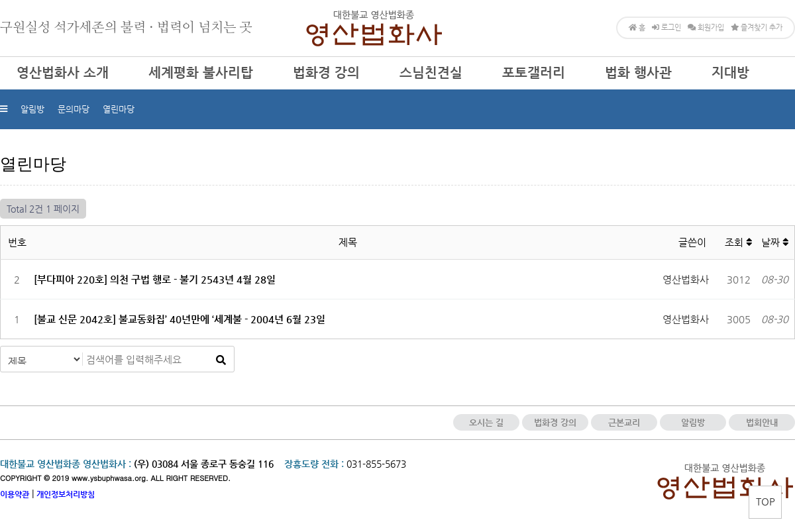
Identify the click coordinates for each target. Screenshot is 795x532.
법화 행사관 (638, 73)
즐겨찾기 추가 (757, 27)
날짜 (775, 242)
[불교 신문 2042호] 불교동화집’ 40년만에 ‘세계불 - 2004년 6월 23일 (180, 319)
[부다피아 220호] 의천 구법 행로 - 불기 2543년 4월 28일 (155, 279)
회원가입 (706, 27)
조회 (738, 242)
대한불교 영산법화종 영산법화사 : (66, 464)
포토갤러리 (534, 73)
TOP (766, 501)
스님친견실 (431, 73)
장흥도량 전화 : (314, 464)
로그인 (666, 27)
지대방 (730, 73)
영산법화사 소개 (63, 73)
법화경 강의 (326, 73)
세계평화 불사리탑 (201, 73)
